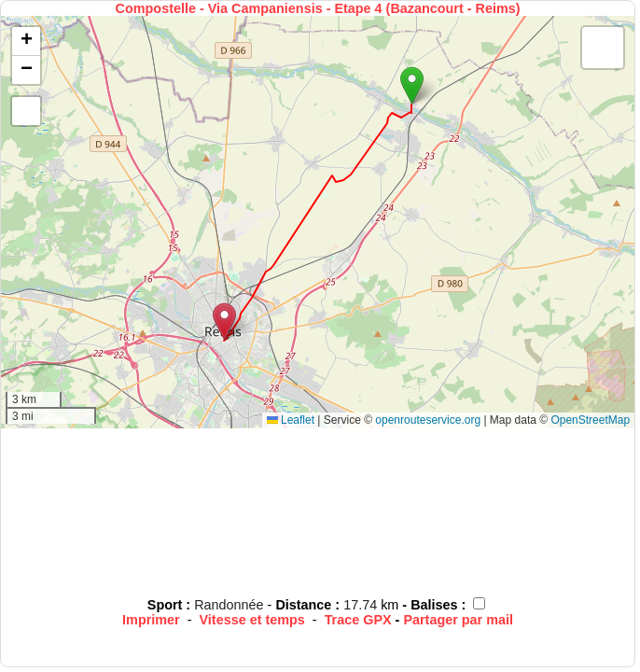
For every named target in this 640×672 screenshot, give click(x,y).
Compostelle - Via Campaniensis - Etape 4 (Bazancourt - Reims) (318, 8)
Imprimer (151, 620)
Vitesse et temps (252, 620)
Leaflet (291, 420)
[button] (412, 85)
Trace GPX (358, 620)
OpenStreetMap (590, 420)
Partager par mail (458, 620)
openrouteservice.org (428, 420)
